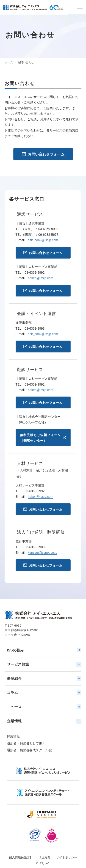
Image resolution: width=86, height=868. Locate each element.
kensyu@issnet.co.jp (43, 553)
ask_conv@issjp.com (43, 240)
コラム (44, 693)
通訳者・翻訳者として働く (26, 743)
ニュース (44, 707)
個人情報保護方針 (21, 857)
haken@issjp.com (40, 278)
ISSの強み (44, 650)
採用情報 (13, 736)
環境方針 (44, 857)
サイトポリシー (67, 857)
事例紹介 (44, 678)
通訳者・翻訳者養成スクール (28, 750)
